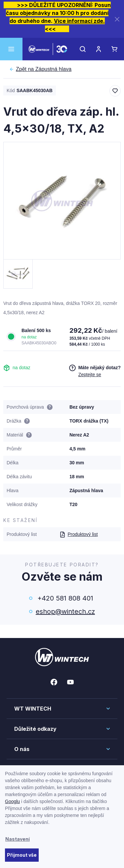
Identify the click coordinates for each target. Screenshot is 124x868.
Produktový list (79, 534)
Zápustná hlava (44, 69)
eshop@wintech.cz (65, 611)
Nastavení (18, 839)
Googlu (12, 801)
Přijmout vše (22, 855)
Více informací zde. (79, 21)
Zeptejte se (90, 375)
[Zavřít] (117, 19)
